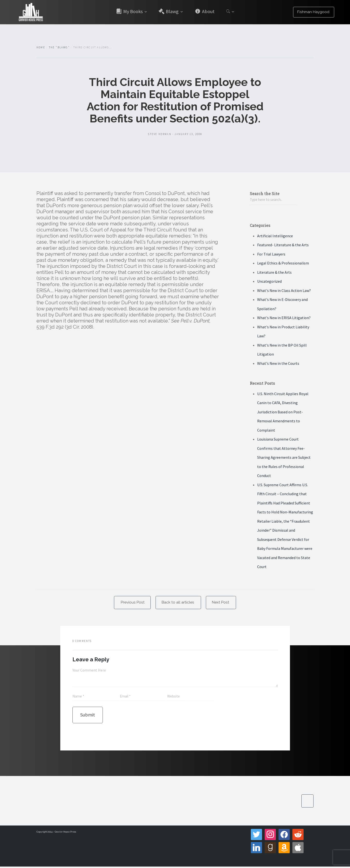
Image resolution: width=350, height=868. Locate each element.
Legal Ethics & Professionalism (283, 264)
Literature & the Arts (274, 272)
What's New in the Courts (278, 364)
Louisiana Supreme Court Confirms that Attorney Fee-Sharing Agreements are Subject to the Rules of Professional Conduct (284, 458)
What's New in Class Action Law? (284, 291)
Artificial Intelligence (275, 236)
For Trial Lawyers (271, 254)
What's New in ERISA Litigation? (284, 318)
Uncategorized (269, 282)
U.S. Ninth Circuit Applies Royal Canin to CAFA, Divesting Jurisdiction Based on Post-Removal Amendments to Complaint (283, 412)
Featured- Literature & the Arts (283, 245)
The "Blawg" (59, 47)
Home (41, 47)
